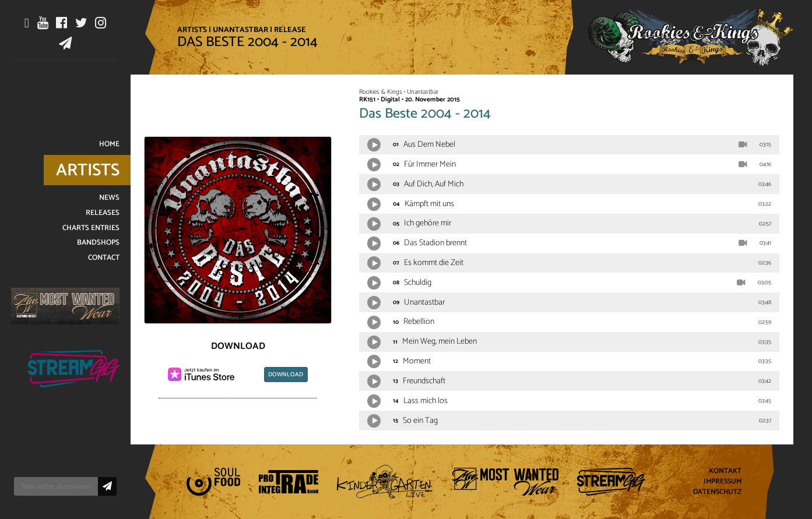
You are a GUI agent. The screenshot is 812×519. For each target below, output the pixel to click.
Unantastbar (240, 30)
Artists (192, 30)
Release (290, 30)
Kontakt (725, 472)
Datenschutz (717, 492)
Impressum (723, 482)
